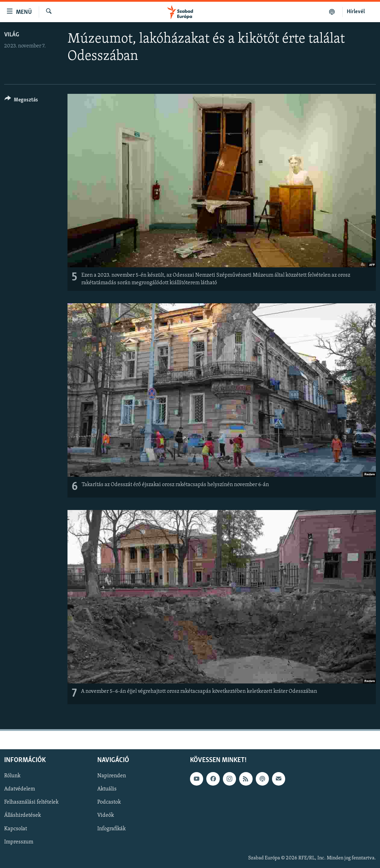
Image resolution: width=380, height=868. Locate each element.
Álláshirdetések (22, 816)
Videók (106, 816)
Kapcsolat (16, 829)
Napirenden (112, 776)
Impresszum (19, 842)
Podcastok (109, 803)
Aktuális (107, 789)
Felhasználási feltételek (31, 803)
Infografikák (111, 829)
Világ (12, 35)
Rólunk (12, 776)
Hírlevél (356, 12)
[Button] (21, 101)
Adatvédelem (20, 789)
